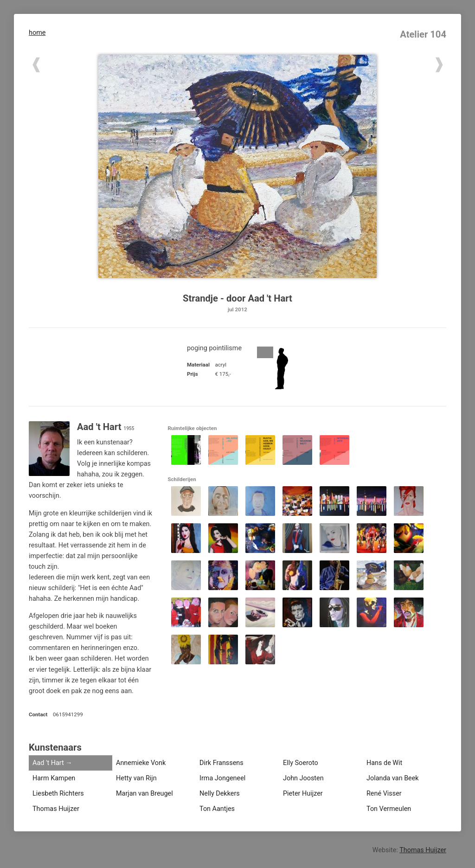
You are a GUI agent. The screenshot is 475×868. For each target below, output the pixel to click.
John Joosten (303, 778)
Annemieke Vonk (141, 763)
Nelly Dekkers (220, 794)
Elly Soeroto (301, 763)
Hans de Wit (384, 763)
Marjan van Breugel (144, 794)
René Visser (384, 794)
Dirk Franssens (221, 763)
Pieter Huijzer (303, 794)
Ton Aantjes (217, 809)
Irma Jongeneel (222, 778)
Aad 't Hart (48, 763)
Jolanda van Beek (393, 778)
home (37, 33)
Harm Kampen (54, 778)
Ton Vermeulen (389, 809)
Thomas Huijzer (56, 809)
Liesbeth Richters (58, 794)
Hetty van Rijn (136, 778)
